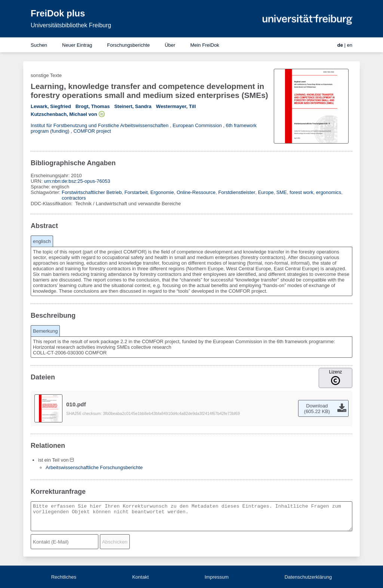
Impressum (217, 577)
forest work (301, 192)
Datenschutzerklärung (308, 577)
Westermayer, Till (176, 106)
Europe (266, 192)
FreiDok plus (58, 13)
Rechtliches (64, 577)
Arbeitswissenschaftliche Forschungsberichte (94, 467)
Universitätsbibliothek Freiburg (71, 25)
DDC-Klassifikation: (52, 204)
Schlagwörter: (46, 192)
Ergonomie (162, 192)
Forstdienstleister (237, 192)
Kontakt (140, 577)
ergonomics (329, 192)
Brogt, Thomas (93, 106)
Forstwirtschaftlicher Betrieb (92, 192)
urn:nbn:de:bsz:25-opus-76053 (77, 181)
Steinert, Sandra (133, 106)
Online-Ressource (196, 192)
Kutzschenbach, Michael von (64, 114)
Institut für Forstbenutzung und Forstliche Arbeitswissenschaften (100, 125)
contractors (74, 198)
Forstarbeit (136, 192)
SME (282, 192)
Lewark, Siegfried (51, 106)
